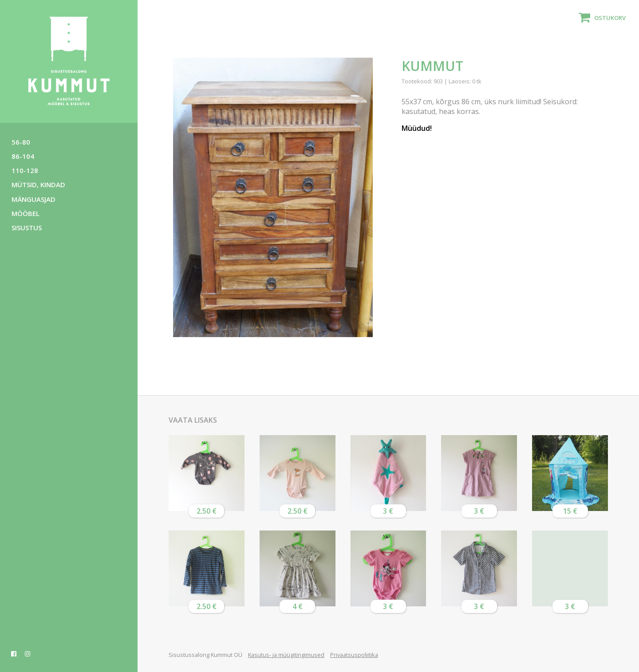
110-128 (25, 170)
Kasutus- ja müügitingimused (286, 655)
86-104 (23, 156)
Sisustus (27, 228)
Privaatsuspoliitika (354, 655)
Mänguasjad (34, 199)
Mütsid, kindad (38, 185)
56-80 (21, 142)
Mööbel (26, 213)
